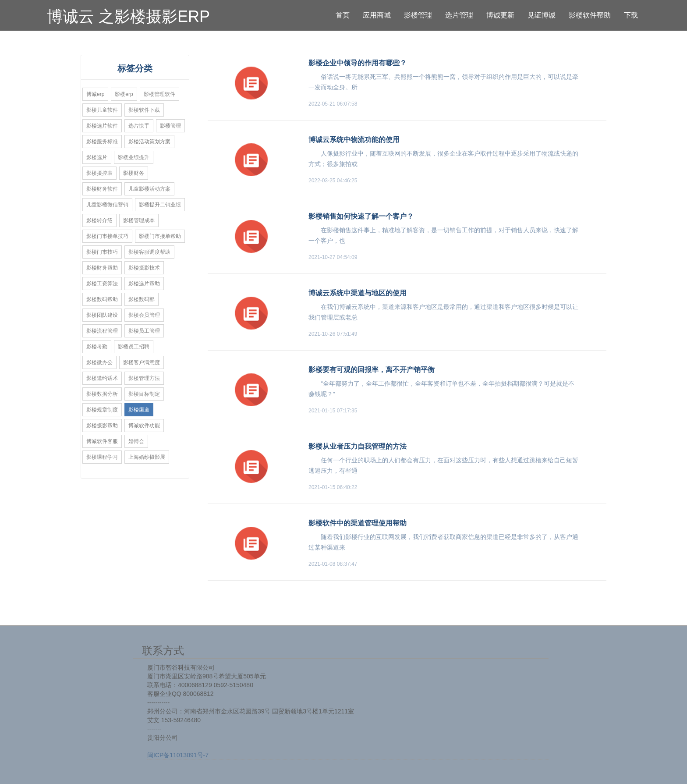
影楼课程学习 (102, 457)
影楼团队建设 (102, 315)
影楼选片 (97, 157)
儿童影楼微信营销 (107, 205)
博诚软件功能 (144, 426)
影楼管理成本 (139, 220)
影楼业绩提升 (134, 157)
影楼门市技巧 (102, 252)
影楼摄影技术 (144, 268)
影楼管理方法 (144, 378)
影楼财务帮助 (102, 268)
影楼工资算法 (102, 284)
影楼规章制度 (102, 410)
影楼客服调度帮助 (149, 252)
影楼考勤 (97, 347)
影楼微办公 (99, 362)
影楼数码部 (142, 299)
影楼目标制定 (144, 394)
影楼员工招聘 (134, 347)
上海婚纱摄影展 (147, 457)
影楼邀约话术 (102, 378)
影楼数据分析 (102, 394)
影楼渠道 (139, 410)
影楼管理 (170, 126)
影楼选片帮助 (144, 284)
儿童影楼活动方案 (149, 189)
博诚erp (95, 94)
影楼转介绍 (99, 220)
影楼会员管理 (144, 315)
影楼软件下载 (144, 110)
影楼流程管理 (102, 331)
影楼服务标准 (102, 142)
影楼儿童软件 (102, 110)
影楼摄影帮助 (102, 426)
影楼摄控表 (99, 173)
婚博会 (136, 441)
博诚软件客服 (102, 441)
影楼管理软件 (159, 94)
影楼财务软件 (102, 189)
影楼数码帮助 (102, 299)
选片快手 (139, 126)
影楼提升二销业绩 (160, 205)
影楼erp (124, 94)
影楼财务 (134, 173)
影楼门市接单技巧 (107, 236)
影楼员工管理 (144, 331)
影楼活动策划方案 (149, 142)
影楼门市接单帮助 (160, 236)
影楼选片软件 (102, 126)
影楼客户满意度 (142, 362)
